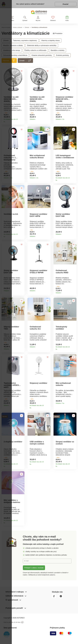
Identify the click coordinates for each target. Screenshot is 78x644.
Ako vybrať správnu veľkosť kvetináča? (29, 4)
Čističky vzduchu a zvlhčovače (35, 51)
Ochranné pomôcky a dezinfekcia (15, 56)
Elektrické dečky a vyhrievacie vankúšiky (42, 46)
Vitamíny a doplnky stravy (51, 41)
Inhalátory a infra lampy (12, 51)
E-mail (27, 565)
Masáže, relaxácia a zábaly (13, 46)
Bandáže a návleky (58, 51)
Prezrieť (65, 4)
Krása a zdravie (18, 28)
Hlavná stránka (6, 28)
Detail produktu (22, 122)
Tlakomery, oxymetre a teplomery (25, 41)
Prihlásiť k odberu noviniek (34, 572)
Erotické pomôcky (63, 56)
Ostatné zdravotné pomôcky (42, 56)
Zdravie (27, 28)
